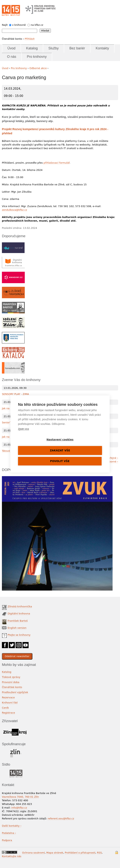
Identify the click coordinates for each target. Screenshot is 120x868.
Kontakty (102, 48)
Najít (5, 25)
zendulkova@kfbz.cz (14, 210)
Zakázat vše (60, 450)
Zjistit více (24, 429)
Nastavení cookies (60, 440)
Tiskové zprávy (11, 677)
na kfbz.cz (37, 25)
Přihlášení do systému (117, 852)
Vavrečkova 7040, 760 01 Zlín (20, 797)
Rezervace (8, 697)
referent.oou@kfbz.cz (61, 819)
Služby (54, 48)
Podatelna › (9, 833)
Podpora (7, 840)
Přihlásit (30, 39)
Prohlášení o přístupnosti (80, 853)
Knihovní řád (10, 703)
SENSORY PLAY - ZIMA (15, 394)
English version (17, 628)
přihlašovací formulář (57, 163)
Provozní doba (11, 682)
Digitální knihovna (19, 614)
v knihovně (19, 25)
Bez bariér (77, 48)
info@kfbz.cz (19, 808)
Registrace (8, 713)
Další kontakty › (12, 826)
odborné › (112, 462)
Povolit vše (60, 461)
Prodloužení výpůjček (15, 692)
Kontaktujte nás (12, 856)
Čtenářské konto (12, 687)
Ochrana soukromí (33, 853)
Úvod (11, 48)
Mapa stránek (55, 853)
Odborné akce (38, 68)
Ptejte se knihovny (19, 635)
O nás (12, 57)
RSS (99, 853)
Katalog (32, 48)
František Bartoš (18, 621)
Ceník (5, 708)
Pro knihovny (37, 57)
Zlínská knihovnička (20, 606)
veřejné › (113, 458)
